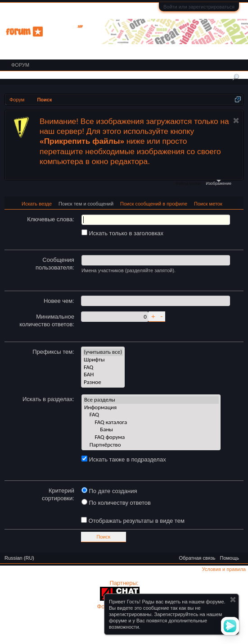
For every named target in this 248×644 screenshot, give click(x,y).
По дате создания (109, 491)
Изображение (219, 183)
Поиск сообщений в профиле (154, 204)
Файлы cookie (188, 183)
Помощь (230, 558)
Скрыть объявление (236, 121)
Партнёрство (151, 445)
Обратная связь (197, 558)
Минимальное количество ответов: (47, 320)
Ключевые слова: (51, 219)
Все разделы (151, 400)
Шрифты (103, 360)
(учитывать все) (103, 352)
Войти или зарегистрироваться (199, 7)
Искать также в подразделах (124, 459)
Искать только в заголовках (122, 233)
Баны (151, 430)
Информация (151, 408)
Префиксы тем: (53, 352)
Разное (103, 382)
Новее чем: (59, 301)
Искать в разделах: (48, 399)
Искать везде (37, 204)
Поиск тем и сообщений (86, 204)
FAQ (103, 368)
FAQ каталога (151, 422)
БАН (103, 375)
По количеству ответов (116, 503)
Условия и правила (224, 569)
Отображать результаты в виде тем (133, 521)
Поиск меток (208, 204)
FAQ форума (151, 437)
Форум (20, 65)
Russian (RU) (19, 558)
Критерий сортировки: (58, 494)
